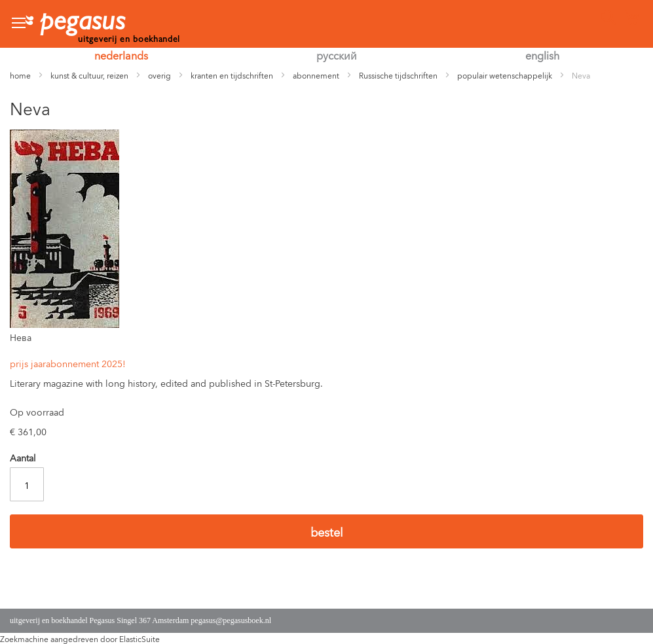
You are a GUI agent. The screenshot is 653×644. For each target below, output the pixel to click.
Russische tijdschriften (398, 75)
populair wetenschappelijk (505, 75)
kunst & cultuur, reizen (89, 75)
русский (337, 55)
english (542, 55)
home (20, 75)
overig (159, 75)
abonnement (316, 75)
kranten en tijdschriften (232, 75)
